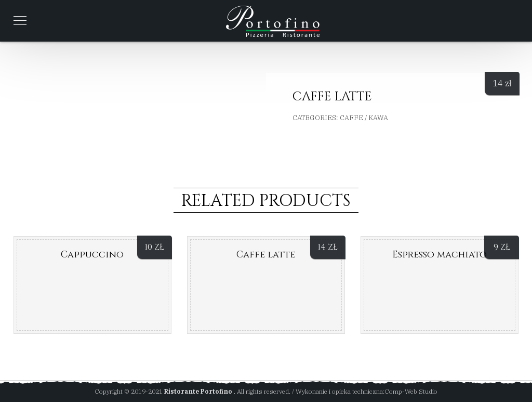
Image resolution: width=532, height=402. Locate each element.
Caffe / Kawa (364, 118)
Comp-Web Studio (411, 391)
